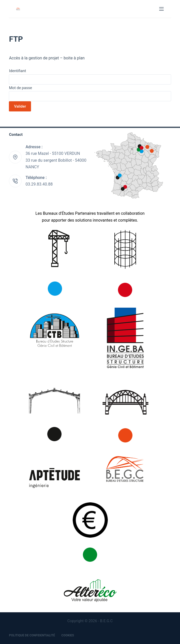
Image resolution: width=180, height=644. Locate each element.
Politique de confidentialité (32, 635)
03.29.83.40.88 (39, 184)
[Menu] (161, 9)
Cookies (68, 635)
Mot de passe (20, 88)
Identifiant (17, 71)
